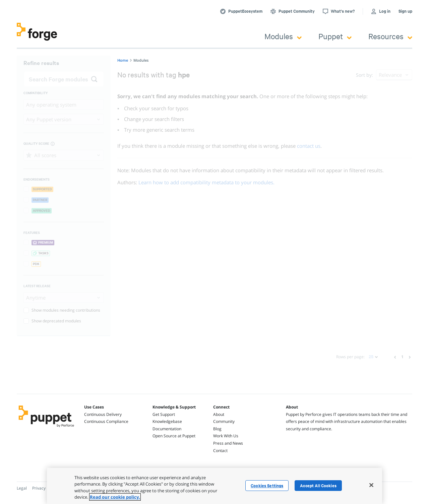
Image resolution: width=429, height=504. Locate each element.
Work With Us (226, 436)
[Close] (371, 485)
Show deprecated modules (52, 321)
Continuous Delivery (103, 414)
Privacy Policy (45, 488)
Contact (220, 451)
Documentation (167, 429)
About (219, 414)
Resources (390, 36)
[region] (214, 486)
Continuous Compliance (106, 421)
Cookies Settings (267, 486)
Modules (283, 36)
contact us (309, 146)
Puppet (335, 36)
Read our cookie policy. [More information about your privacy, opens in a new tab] (115, 497)
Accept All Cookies (318, 486)
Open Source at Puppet (174, 436)
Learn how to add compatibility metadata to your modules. (206, 182)
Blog (217, 429)
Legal (22, 488)
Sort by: (364, 75)
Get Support (164, 414)
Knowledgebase (167, 421)
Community (224, 421)
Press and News (228, 443)
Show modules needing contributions (62, 310)
